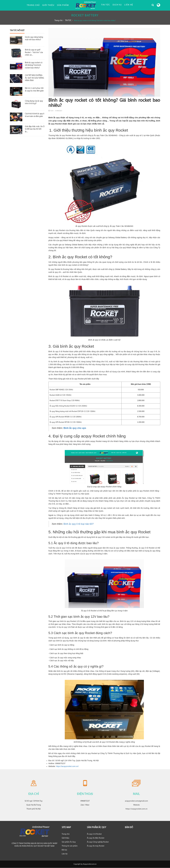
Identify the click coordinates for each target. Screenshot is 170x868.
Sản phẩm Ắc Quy (69, 842)
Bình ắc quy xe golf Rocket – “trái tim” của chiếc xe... (34, 52)
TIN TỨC (106, 5)
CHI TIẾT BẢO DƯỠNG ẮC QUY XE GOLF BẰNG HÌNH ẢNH (34, 78)
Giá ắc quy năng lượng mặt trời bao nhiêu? (34, 39)
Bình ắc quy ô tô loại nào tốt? (79, 524)
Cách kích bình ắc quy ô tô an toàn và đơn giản (35, 115)
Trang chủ (33, 5)
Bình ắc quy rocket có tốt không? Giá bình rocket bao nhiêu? (34, 65)
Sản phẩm (63, 5)
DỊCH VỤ (117, 5)
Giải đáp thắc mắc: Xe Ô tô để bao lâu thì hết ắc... (35, 129)
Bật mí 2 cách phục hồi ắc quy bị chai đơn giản (34, 90)
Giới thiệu (48, 5)
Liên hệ (65, 854)
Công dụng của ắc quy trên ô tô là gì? (34, 102)
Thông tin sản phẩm (70, 846)
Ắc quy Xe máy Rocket (96, 846)
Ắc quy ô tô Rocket (94, 834)
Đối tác (64, 850)
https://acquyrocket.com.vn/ (67, 766)
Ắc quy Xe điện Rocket (96, 838)
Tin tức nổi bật (17, 31)
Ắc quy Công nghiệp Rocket (98, 842)
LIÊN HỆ (129, 5)
